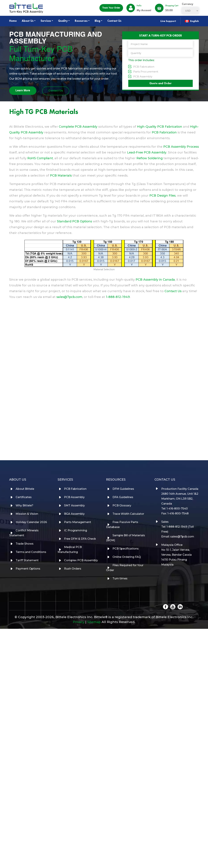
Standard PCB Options (75, 221)
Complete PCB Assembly (79, 126)
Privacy (79, 622)
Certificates (24, 497)
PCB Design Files (163, 195)
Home (13, 21)
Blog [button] (97, 21)
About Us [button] (28, 21)
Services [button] (46, 21)
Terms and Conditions (31, 552)
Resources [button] (81, 21)
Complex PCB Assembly (81, 560)
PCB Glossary (122, 505)
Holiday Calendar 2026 (32, 522)
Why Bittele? (25, 505)
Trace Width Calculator (129, 514)
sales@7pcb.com (70, 296)
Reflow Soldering (164, 157)
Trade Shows (25, 543)
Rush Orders (73, 568)
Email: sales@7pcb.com (178, 536)
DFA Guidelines (123, 497)
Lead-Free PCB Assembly (161, 152)
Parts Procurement (146, 71)
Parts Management (78, 522)
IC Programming (76, 530)
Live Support (168, 21)
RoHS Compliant (54, 157)
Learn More (23, 90)
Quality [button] (63, 21)
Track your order (111, 8)
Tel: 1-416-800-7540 (175, 508)
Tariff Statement (27, 560)
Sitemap (94, 622)
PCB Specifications (126, 548)
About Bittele (25, 489)
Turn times (120, 578)
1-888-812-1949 (119, 296)
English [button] (192, 21)
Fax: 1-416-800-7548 (175, 513)
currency (188, 4)
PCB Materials (112, 175)
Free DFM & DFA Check (80, 539)
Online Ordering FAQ (127, 557)
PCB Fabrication (144, 66)
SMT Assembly (75, 505)
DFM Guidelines (124, 489)
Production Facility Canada (180, 489)
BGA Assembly (75, 514)
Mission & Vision (27, 514)
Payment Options (28, 568)
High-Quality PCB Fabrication (161, 126)
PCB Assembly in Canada (155, 279)
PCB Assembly (143, 76)
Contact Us (114, 21)
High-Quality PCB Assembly (31, 132)
